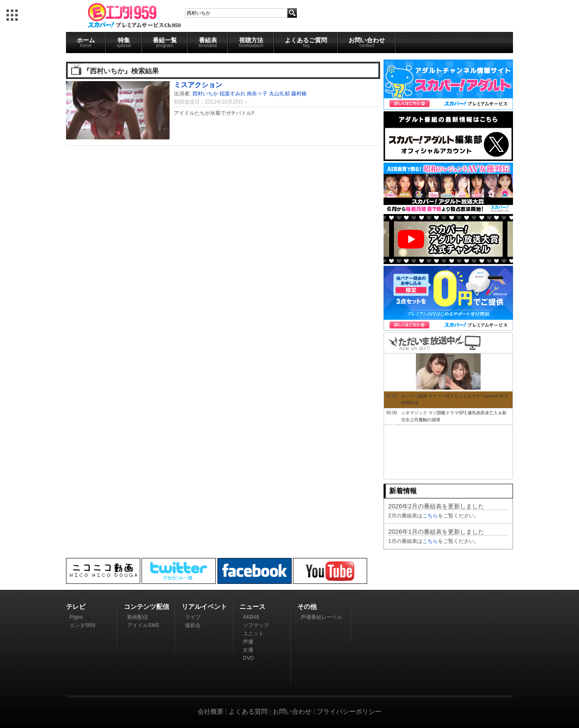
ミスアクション (198, 85)
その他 (307, 607)
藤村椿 (299, 94)
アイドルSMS (143, 625)
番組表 (208, 42)
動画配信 (138, 617)
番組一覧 (165, 42)
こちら (430, 516)
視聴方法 (251, 42)
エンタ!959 (82, 625)
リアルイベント (204, 607)
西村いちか (205, 94)
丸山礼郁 (280, 94)
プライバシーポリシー (349, 711)
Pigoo (76, 617)
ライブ (193, 617)
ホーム (86, 42)
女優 (248, 650)
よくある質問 (248, 711)
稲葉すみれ (233, 94)
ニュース (252, 607)
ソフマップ (256, 625)
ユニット (253, 633)
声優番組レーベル (321, 617)
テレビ (76, 607)
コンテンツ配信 (146, 607)
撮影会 (193, 625)
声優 (248, 642)
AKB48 (251, 617)
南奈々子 (257, 94)
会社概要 (211, 711)
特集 (124, 42)
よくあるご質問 (306, 42)
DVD (248, 658)
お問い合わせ (367, 42)
